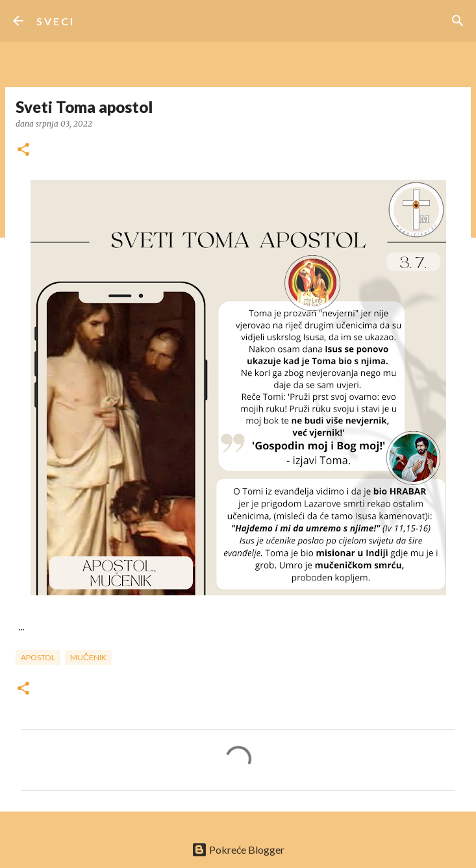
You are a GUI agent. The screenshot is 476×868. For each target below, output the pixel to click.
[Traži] (458, 21)
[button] (23, 150)
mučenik (88, 657)
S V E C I (55, 21)
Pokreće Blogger (238, 849)
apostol (38, 657)
